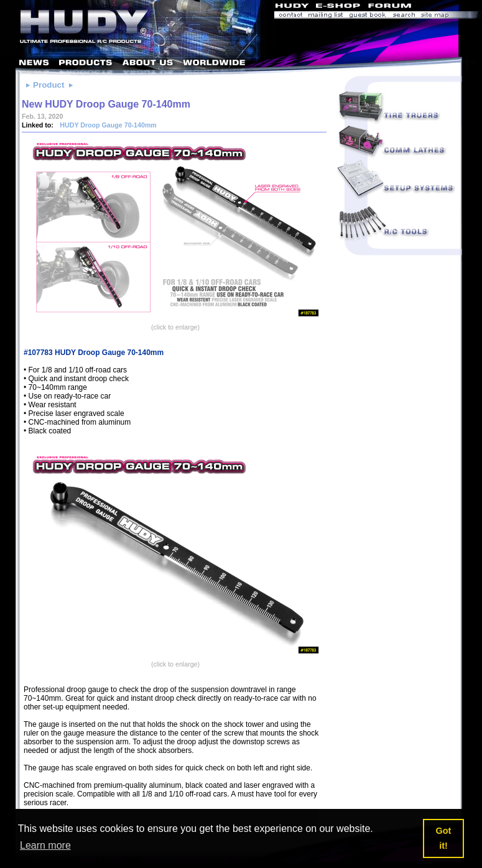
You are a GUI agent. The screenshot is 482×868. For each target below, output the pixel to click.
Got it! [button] (444, 838)
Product (49, 85)
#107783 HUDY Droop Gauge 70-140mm (94, 353)
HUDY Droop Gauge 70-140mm (107, 125)
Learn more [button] (45, 845)
